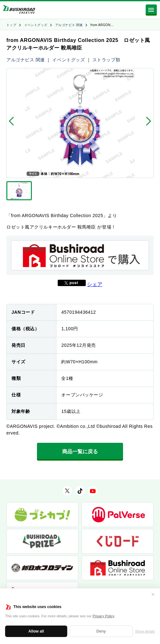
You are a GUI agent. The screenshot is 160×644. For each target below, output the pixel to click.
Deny (101, 631)
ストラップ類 (106, 60)
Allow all (36, 631)
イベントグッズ (36, 25)
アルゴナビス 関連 (69, 25)
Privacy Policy (104, 616)
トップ (11, 25)
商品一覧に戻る (80, 452)
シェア (95, 284)
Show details (145, 631)
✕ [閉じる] (153, 594)
